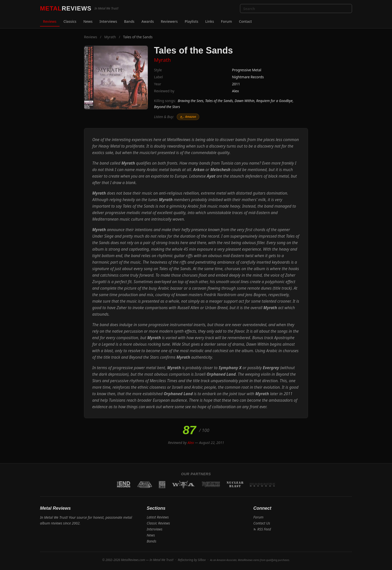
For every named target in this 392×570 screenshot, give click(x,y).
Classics (70, 21)
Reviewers (169, 21)
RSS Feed (262, 529)
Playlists (191, 21)
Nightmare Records (248, 77)
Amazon (188, 117)
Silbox (202, 560)
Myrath (110, 37)
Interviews (108, 21)
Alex (235, 91)
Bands (129, 21)
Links (210, 21)
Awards (148, 21)
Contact (245, 21)
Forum (226, 21)
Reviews (50, 21)
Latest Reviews (158, 517)
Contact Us (262, 523)
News (88, 21)
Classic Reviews (158, 523)
